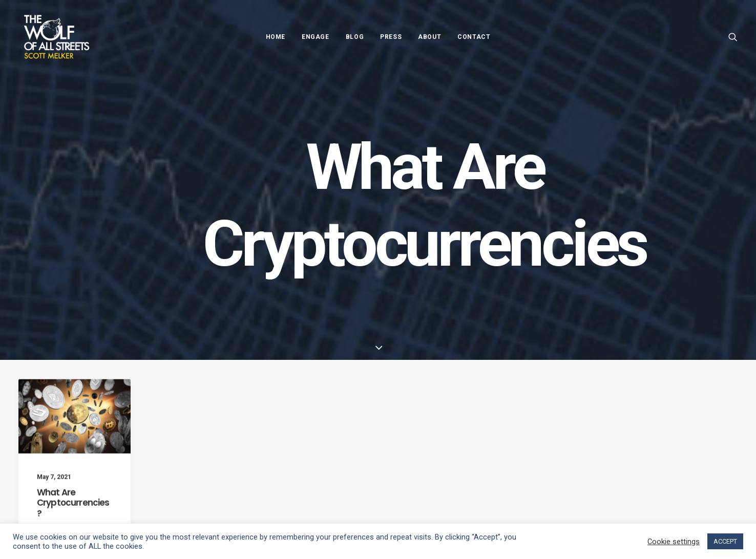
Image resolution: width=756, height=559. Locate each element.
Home (276, 37)
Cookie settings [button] (674, 542)
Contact (474, 37)
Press (391, 37)
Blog (355, 37)
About (429, 37)
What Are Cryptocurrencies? (73, 511)
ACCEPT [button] (725, 541)
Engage (316, 37)
